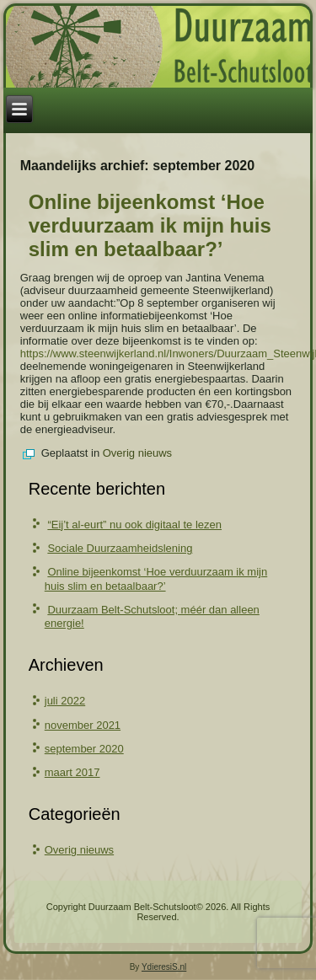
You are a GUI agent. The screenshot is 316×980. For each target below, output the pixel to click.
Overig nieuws (137, 453)
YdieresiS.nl (164, 967)
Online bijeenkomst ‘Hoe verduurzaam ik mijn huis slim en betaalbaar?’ (150, 225)
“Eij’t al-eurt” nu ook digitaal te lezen (134, 525)
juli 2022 (65, 701)
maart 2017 (72, 772)
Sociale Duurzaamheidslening (120, 548)
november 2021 (83, 725)
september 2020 (84, 749)
